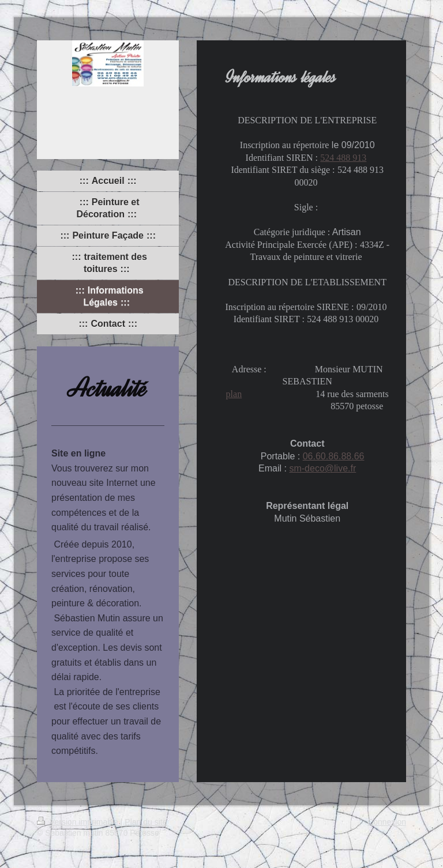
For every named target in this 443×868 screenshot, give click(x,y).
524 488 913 (343, 158)
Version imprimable (79, 822)
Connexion (387, 822)
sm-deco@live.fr (322, 468)
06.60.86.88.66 (334, 456)
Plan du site (146, 822)
